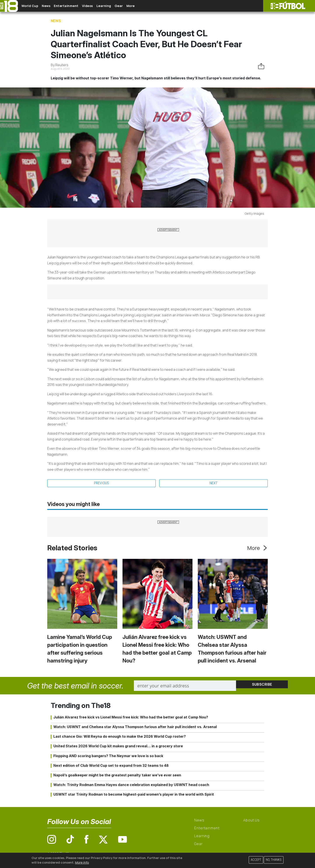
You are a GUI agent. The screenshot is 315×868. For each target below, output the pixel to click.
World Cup (33, 6)
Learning (121, 6)
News (53, 6)
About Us (251, 821)
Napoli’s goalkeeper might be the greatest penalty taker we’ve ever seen (117, 776)
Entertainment (77, 6)
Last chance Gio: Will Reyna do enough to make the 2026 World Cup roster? (120, 737)
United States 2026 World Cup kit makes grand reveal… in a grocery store (118, 747)
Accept (256, 860)
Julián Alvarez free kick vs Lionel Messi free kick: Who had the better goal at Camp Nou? (131, 718)
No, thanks (274, 860)
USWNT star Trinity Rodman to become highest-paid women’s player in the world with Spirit (134, 795)
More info (82, 862)
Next (214, 484)
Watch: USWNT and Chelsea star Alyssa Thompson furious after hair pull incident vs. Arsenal (135, 728)
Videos (101, 6)
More (155, 6)
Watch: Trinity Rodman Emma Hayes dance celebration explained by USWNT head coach (131, 786)
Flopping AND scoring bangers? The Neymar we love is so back (108, 757)
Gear (140, 6)
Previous (101, 484)
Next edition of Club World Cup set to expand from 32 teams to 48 (111, 766)
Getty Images (254, 214)
